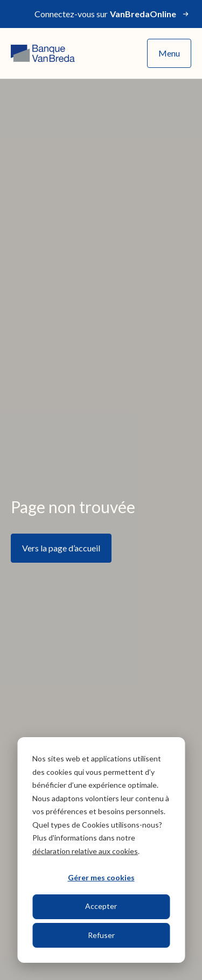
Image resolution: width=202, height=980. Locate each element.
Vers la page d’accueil (61, 548)
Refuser (101, 935)
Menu (169, 53)
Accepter (101, 906)
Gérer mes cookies (101, 877)
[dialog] (101, 850)
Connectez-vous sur (113, 14)
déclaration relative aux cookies (85, 851)
